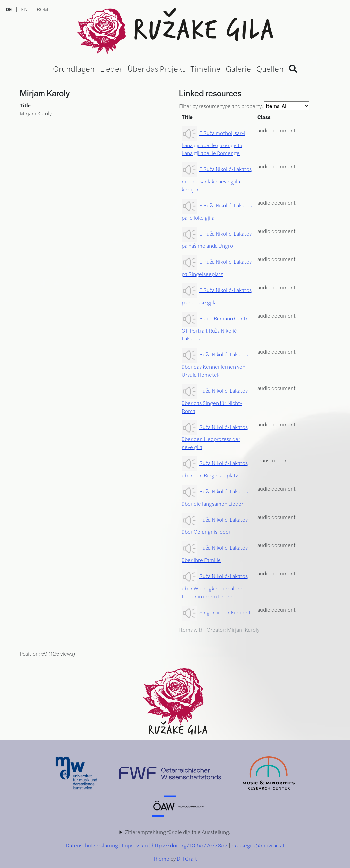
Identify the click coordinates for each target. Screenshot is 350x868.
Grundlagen (74, 68)
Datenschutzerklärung (92, 845)
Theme (161, 859)
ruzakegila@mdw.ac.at (258, 845)
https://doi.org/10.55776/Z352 (190, 845)
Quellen (270, 68)
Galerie (238, 68)
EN (24, 9)
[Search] (293, 68)
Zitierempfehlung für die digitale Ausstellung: (178, 832)
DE (9, 9)
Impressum (135, 845)
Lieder (111, 68)
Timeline (205, 68)
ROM (43, 9)
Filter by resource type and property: (244, 106)
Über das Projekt (156, 68)
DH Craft (187, 859)
